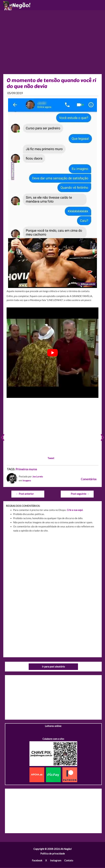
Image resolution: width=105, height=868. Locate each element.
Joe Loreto (38, 477)
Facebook (37, 861)
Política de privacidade (53, 854)
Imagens (27, 481)
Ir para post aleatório (53, 667)
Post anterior (25, 494)
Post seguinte (80, 494)
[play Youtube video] (52, 353)
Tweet (51, 459)
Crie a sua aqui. (75, 510)
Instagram (55, 861)
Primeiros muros (26, 470)
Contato (68, 861)
